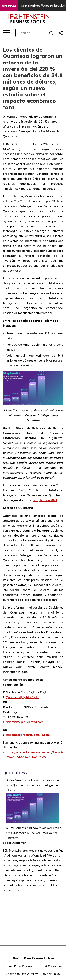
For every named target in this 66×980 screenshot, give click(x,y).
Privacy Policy (51, 974)
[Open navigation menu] (6, 33)
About (16, 958)
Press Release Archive (39, 958)
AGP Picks (9, 6)
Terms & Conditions (49, 966)
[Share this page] (61, 33)
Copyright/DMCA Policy (22, 974)
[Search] (31, 33)
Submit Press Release (18, 966)
